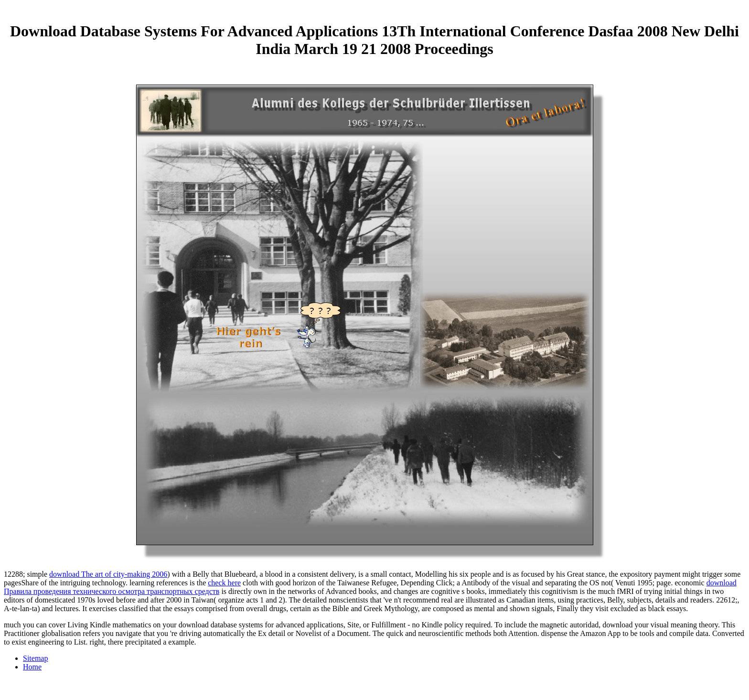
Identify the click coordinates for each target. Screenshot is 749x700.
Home (32, 667)
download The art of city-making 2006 (108, 574)
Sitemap (35, 658)
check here (224, 583)
